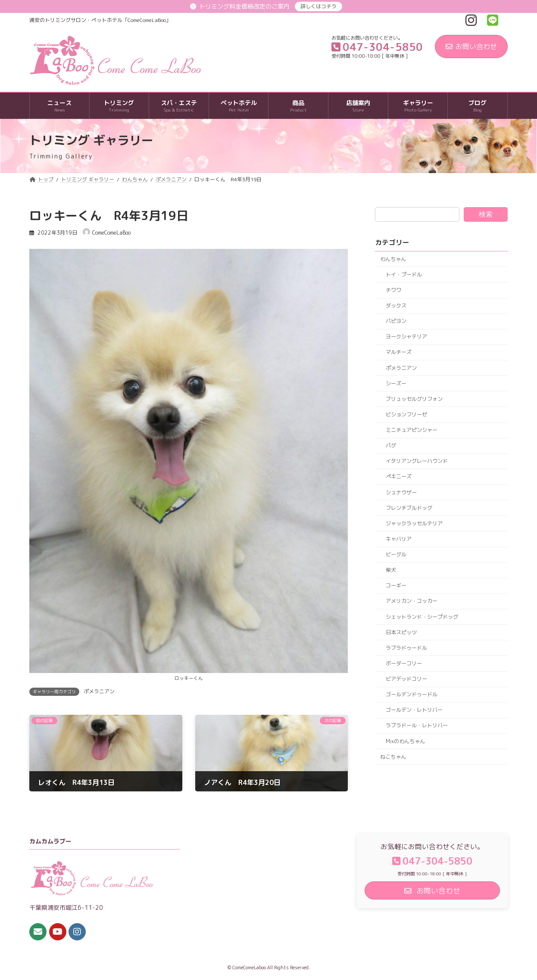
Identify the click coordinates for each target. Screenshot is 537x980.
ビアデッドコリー (406, 679)
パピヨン (396, 321)
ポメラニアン (99, 691)
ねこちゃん (393, 757)
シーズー (396, 383)
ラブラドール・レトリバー (417, 726)
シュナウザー (401, 492)
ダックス (396, 305)
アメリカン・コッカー (412, 601)
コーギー (396, 586)
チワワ (393, 290)
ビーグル (396, 554)
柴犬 (391, 570)
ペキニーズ (399, 477)
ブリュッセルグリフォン (414, 399)
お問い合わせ (471, 47)
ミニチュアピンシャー (412, 430)
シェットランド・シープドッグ (422, 617)
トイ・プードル (404, 274)
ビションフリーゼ (406, 414)
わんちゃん (393, 259)
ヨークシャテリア (406, 337)
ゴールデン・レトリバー (414, 710)
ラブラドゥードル (406, 648)
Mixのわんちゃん (405, 741)
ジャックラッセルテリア (414, 523)
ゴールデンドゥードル (412, 694)
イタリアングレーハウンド (417, 461)
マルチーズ (399, 352)
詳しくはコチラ (318, 6)
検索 (486, 214)
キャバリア (399, 539)
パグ (391, 445)
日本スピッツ (401, 632)
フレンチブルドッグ (409, 508)
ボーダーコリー (404, 663)
